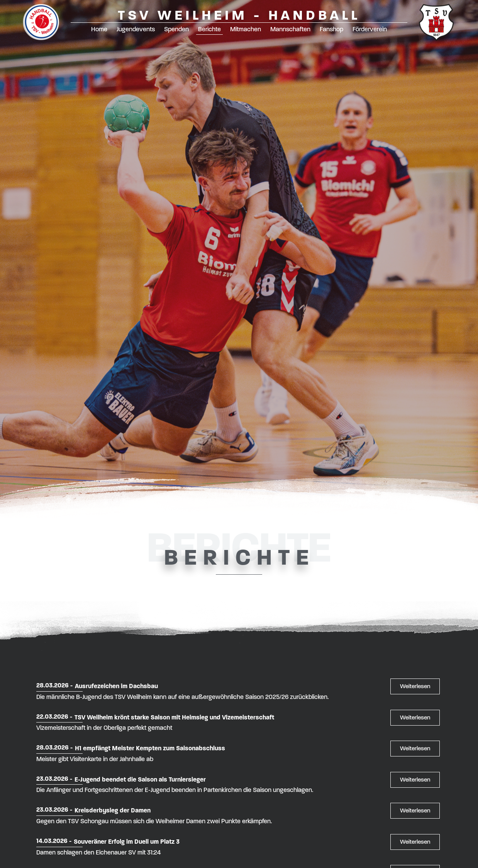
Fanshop (331, 29)
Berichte (209, 29)
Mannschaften (290, 29)
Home (99, 29)
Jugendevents (136, 29)
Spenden (176, 29)
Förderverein (370, 29)
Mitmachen (246, 29)
